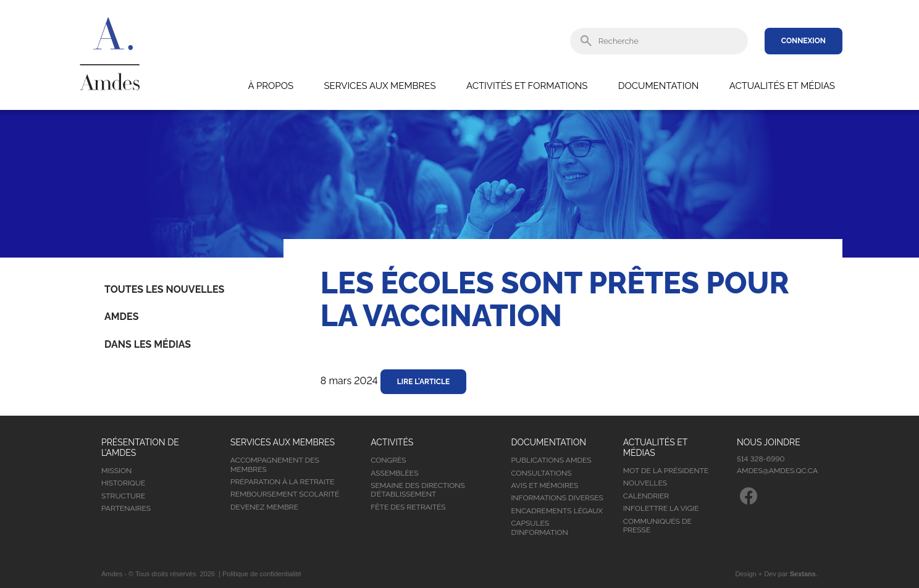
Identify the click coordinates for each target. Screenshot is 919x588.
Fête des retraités (408, 507)
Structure (123, 496)
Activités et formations (527, 86)
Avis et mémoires (544, 485)
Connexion (804, 41)
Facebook (749, 496)
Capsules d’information (539, 527)
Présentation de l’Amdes (140, 447)
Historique (123, 483)
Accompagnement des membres (275, 464)
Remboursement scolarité (285, 494)
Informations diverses (557, 498)
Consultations (541, 473)
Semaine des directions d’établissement (418, 490)
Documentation (658, 86)
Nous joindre (769, 442)
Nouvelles (645, 483)
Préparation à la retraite (283, 482)
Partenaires (126, 508)
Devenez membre (264, 507)
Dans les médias (148, 344)
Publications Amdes (551, 460)
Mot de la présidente (666, 471)
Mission (116, 471)
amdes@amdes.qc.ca (777, 471)
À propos (271, 86)
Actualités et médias (782, 86)
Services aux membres (380, 86)
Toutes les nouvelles (164, 289)
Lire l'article (424, 382)
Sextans (803, 574)
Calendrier (646, 496)
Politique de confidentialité (262, 574)
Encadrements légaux (556, 511)
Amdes (121, 317)
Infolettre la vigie (661, 508)
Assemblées (394, 473)
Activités (392, 442)
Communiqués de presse (657, 526)
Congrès (388, 460)
